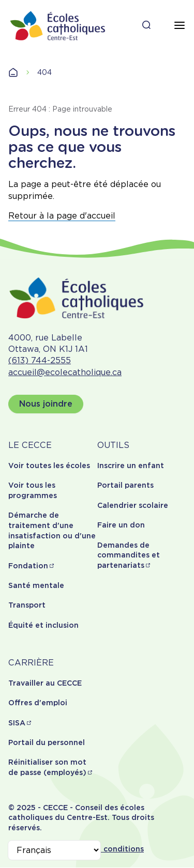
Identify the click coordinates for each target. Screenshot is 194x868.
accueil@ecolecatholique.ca (65, 372)
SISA (17, 723)
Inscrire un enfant (131, 466)
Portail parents (125, 485)
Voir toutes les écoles (49, 466)
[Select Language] (54, 850)
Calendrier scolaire (133, 505)
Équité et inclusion (43, 625)
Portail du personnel (47, 742)
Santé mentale (36, 585)
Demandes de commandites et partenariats (129, 555)
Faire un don (121, 525)
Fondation (28, 566)
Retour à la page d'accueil (62, 216)
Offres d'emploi (38, 703)
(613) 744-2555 (40, 360)
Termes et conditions (104, 849)
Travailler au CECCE (45, 683)
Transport (27, 605)
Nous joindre (46, 404)
